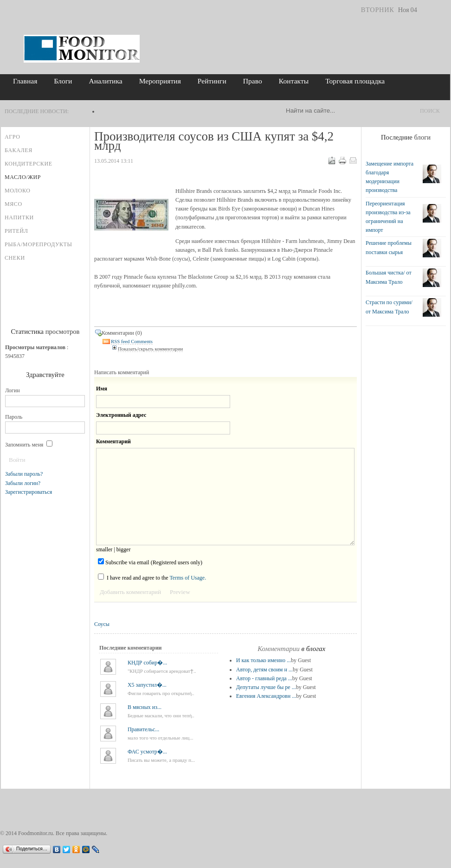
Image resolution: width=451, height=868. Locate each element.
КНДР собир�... (147, 663)
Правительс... (143, 729)
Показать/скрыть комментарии (150, 349)
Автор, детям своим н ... (264, 670)
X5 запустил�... (147, 685)
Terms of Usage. (188, 578)
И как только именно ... (264, 660)
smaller (104, 549)
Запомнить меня (29, 445)
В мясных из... (145, 707)
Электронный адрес (121, 415)
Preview (180, 592)
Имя (102, 389)
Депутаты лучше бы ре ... (266, 687)
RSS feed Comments (132, 341)
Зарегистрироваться (29, 492)
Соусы (102, 624)
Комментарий (113, 441)
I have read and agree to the (152, 577)
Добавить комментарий (130, 592)
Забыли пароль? (24, 474)
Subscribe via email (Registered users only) (150, 562)
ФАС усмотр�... (147, 752)
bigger (124, 549)
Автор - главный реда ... (264, 678)
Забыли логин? (23, 483)
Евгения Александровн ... (266, 696)
